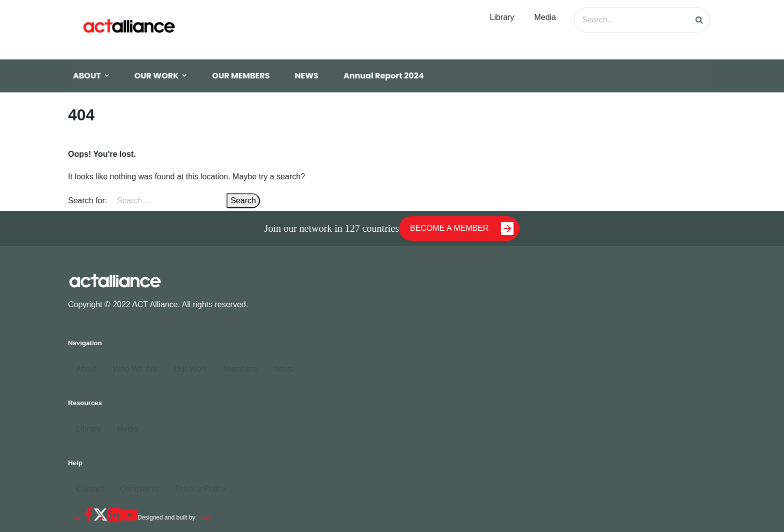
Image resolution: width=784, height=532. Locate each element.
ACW (203, 518)
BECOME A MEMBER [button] (462, 229)
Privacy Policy (200, 489)
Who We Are (135, 369)
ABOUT (87, 76)
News (283, 369)
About (86, 369)
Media (545, 17)
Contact (90, 489)
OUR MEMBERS (241, 76)
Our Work (190, 369)
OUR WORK (157, 76)
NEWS (307, 76)
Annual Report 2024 (384, 76)
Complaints (139, 489)
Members (240, 369)
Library (502, 17)
